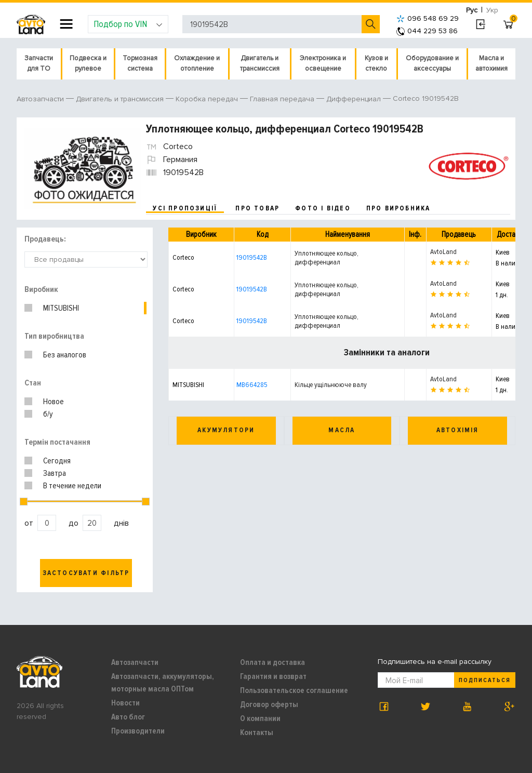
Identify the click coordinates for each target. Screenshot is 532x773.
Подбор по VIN (128, 24)
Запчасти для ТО (39, 63)
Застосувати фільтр (86, 573)
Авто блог (128, 717)
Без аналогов (65, 355)
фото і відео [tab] (323, 208)
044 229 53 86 (427, 31)
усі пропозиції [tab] (185, 208)
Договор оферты (269, 704)
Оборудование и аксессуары (432, 63)
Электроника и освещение (323, 63)
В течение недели (72, 486)
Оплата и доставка (272, 662)
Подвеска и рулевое (88, 63)
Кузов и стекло (376, 63)
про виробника (398, 208)
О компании (260, 718)
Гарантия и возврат (273, 676)
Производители (138, 731)
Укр (492, 10)
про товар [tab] (257, 208)
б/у (48, 414)
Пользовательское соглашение (294, 690)
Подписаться (485, 680)
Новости (125, 703)
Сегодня (57, 461)
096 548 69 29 (428, 18)
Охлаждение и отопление (197, 63)
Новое (54, 402)
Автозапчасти (135, 662)
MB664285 (252, 385)
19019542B (252, 257)
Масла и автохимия (491, 63)
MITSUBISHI (61, 308)
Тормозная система (140, 63)
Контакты (257, 732)
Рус (472, 10)
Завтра (55, 473)
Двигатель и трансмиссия (260, 63)
